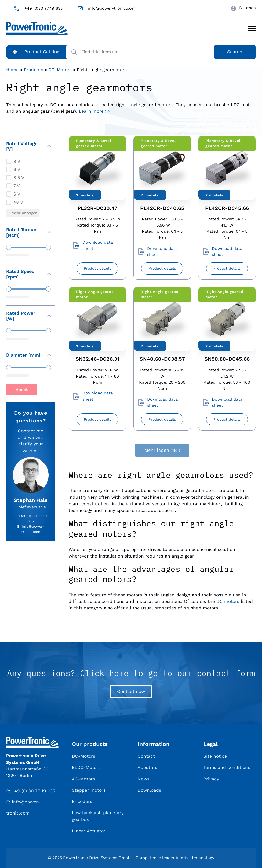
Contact (146, 756)
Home (12, 70)
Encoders (82, 801)
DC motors (228, 601)
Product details (97, 268)
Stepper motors (89, 790)
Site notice (215, 756)
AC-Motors (83, 779)
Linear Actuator (89, 831)
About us (147, 767)
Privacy (211, 779)
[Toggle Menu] (252, 29)
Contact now (131, 691)
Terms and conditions (227, 767)
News (144, 779)
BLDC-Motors (86, 767)
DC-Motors (60, 70)
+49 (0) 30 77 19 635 (34, 791)
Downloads (149, 790)
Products (34, 70)
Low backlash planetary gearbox (98, 816)
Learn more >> (95, 111)
